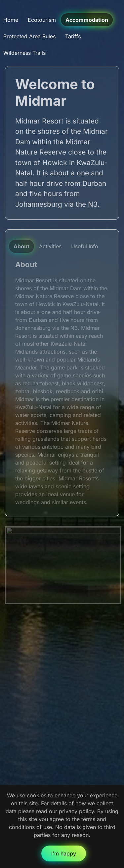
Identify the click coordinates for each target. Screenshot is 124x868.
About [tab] (21, 246)
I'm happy (64, 853)
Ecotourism (42, 20)
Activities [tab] (50, 246)
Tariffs (73, 36)
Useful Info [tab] (85, 246)
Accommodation (87, 20)
